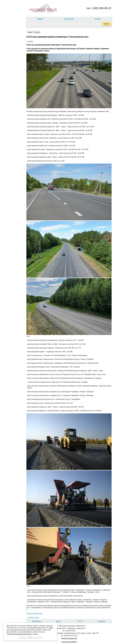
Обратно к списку (33, 617)
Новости (37, 32)
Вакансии (40, 19)
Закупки (58, 621)
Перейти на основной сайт (69, 638)
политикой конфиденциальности (20, 634)
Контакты (98, 19)
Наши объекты (37, 621)
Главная (30, 32)
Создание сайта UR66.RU (69, 642)
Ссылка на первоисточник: (34, 613)
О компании (101, 621)
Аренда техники (69, 19)
